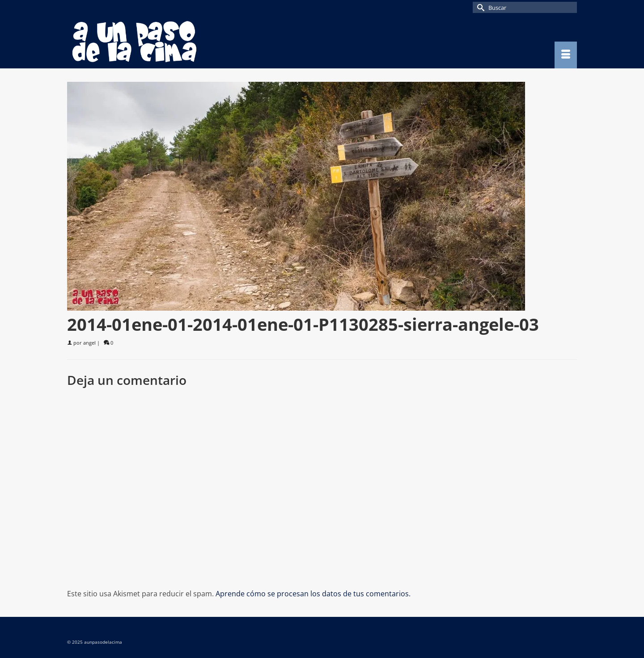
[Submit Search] (479, 7)
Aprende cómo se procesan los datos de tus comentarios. (313, 594)
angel (89, 343)
